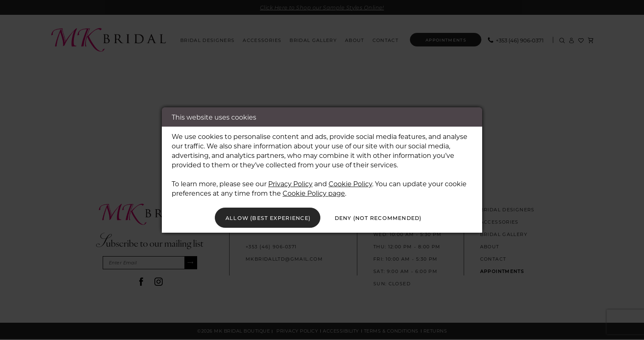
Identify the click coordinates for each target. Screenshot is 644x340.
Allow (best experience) (261, 218)
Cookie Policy (350, 183)
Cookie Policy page (314, 192)
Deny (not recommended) (384, 218)
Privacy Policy (290, 183)
